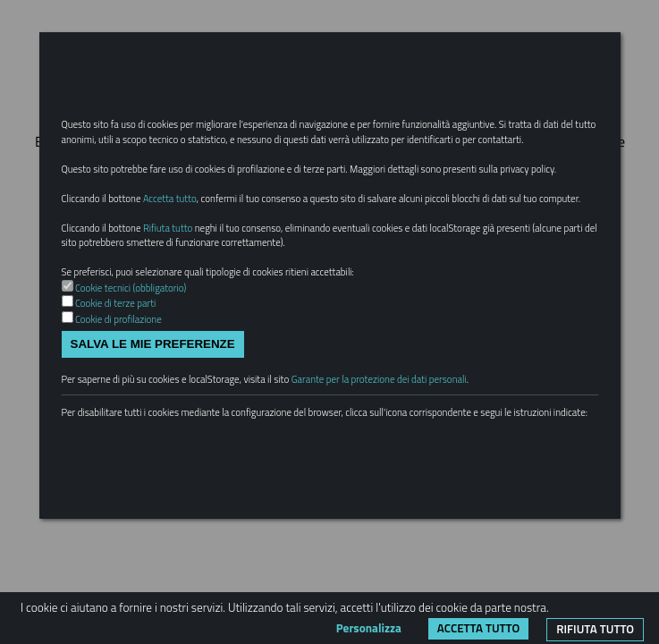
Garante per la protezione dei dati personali (379, 379)
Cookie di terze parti (115, 303)
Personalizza (369, 628)
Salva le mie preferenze (153, 344)
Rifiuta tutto (595, 629)
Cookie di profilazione (118, 319)
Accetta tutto (478, 628)
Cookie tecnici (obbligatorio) (131, 288)
